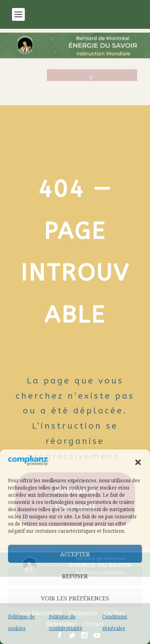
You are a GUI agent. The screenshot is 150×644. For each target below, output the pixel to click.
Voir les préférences (75, 598)
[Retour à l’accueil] (75, 56)
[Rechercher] (92, 78)
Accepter (75, 554)
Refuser (75, 576)
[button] (138, 462)
